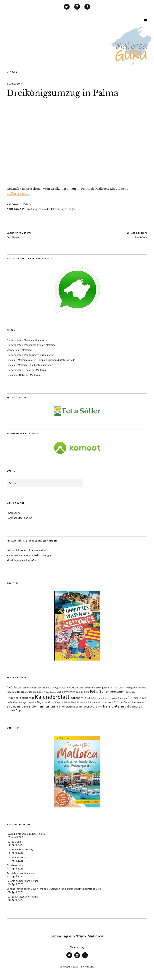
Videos (12, 72)
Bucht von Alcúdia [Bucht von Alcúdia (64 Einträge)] (40, 688)
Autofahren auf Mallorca (20, 873)
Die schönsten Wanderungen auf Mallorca (30, 355)
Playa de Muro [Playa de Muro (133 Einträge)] (45, 702)
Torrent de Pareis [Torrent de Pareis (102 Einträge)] (92, 707)
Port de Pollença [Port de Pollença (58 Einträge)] (105, 702)
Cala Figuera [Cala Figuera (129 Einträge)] (70, 688)
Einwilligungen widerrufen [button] (22, 560)
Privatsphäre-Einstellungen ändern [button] (27, 550)
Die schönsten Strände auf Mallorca (27, 340)
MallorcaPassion (19, 194)
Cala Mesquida (15, 865)
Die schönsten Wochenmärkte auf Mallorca (31, 345)
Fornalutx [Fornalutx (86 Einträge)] (130, 692)
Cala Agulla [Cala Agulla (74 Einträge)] (56, 688)
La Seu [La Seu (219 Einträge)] (92, 698)
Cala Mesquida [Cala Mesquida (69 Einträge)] (100, 688)
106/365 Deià (14, 842)
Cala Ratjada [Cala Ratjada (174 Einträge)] (23, 692)
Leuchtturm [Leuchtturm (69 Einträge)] (103, 698)
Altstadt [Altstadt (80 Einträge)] (22, 688)
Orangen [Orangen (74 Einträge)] (122, 698)
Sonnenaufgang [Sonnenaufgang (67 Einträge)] (67, 707)
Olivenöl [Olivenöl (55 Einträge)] (113, 698)
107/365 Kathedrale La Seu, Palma (26, 834)
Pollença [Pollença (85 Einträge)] (92, 702)
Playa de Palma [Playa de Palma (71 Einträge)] (62, 702)
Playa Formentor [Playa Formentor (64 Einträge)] (79, 702)
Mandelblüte (136, 235)
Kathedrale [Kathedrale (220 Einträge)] (78, 698)
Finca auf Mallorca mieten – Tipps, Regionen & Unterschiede (41, 360)
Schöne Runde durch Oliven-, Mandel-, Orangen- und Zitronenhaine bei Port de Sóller (54, 889)
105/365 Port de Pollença (21, 850)
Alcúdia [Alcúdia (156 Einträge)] (12, 687)
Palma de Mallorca (49, 209)
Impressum (13, 513)
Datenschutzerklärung (19, 518)
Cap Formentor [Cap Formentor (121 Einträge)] (66, 692)
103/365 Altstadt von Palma (22, 897)
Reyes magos (68, 209)
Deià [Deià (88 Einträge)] (78, 692)
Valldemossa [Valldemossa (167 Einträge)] (133, 707)
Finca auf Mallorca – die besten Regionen (30, 365)
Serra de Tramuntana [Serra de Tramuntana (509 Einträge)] (40, 706)
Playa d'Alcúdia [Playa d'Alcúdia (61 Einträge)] (28, 702)
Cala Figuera (19, 235)
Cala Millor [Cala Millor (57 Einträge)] (113, 688)
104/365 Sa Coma (17, 857)
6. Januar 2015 (14, 84)
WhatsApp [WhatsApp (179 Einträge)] (14, 710)
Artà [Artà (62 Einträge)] (29, 688)
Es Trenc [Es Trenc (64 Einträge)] (85, 692)
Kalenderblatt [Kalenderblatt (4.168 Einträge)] (52, 697)
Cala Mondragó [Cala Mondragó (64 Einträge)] (126, 688)
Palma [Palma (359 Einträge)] (133, 698)
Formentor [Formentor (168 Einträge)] (117, 692)
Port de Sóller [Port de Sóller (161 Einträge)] (122, 702)
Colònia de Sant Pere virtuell (23, 881)
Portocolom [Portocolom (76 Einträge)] (138, 702)
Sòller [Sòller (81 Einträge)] (79, 707)
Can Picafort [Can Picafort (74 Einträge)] (39, 692)
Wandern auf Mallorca (19, 350)
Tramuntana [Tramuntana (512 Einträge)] (113, 706)
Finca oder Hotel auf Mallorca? (24, 375)
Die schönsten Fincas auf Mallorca (26, 370)
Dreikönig (32, 209)
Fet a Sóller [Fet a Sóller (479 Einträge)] (100, 691)
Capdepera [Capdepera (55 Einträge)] (51, 692)
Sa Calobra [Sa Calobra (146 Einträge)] (14, 707)
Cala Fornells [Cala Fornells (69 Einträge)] (85, 688)
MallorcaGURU (86, 967)
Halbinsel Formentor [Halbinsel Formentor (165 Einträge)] (20, 698)
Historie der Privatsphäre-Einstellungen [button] (29, 555)
